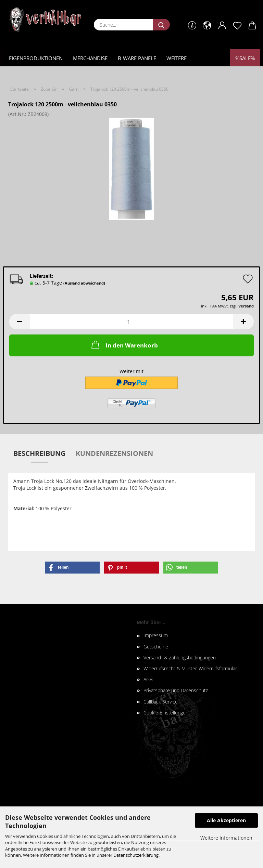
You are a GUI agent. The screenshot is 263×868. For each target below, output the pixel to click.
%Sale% (245, 58)
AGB (148, 679)
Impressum (156, 635)
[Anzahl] (131, 322)
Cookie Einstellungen (166, 713)
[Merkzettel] (237, 26)
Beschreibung (39, 453)
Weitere (177, 58)
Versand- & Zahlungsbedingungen (180, 657)
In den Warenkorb (124, 345)
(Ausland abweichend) (84, 283)
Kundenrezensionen (114, 453)
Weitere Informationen (226, 838)
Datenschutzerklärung (136, 855)
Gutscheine (156, 647)
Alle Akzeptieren (226, 820)
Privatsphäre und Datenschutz (176, 690)
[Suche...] (161, 25)
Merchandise (90, 58)
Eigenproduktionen (36, 58)
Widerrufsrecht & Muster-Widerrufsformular (190, 668)
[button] (207, 26)
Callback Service (161, 702)
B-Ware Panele (137, 58)
